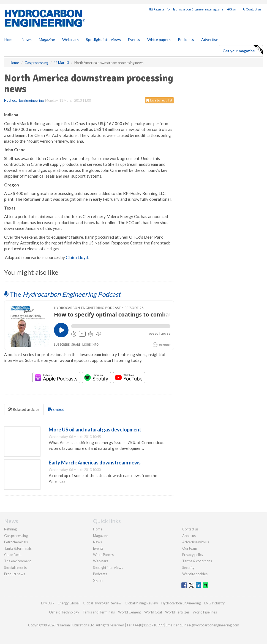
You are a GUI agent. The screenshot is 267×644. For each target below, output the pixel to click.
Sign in (233, 9)
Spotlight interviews (103, 39)
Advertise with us (196, 542)
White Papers (103, 555)
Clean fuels (13, 555)
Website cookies (195, 574)
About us (189, 536)
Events (134, 39)
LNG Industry (215, 603)
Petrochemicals (16, 542)
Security (188, 568)
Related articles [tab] (24, 409)
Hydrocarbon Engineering (24, 100)
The (62, 294)
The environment (17, 561)
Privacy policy (193, 555)
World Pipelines (205, 612)
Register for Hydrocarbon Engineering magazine (186, 9)
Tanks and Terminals (99, 612)
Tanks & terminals (18, 548)
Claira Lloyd (77, 257)
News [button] (27, 39)
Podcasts (186, 39)
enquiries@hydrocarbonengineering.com (207, 625)
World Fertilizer (177, 612)
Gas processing (16, 536)
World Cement (130, 612)
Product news (15, 574)
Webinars (70, 39)
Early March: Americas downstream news (95, 463)
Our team (190, 548)
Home (9, 39)
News (97, 542)
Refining (10, 529)
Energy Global (69, 603)
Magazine (47, 39)
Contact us (252, 9)
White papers (159, 39)
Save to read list (159, 100)
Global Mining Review (141, 603)
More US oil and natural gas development (95, 430)
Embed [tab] (56, 409)
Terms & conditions (197, 561)
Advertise (210, 39)
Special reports (15, 568)
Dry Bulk (48, 603)
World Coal (153, 612)
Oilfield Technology (64, 612)
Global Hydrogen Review (102, 603)
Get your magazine (243, 50)
